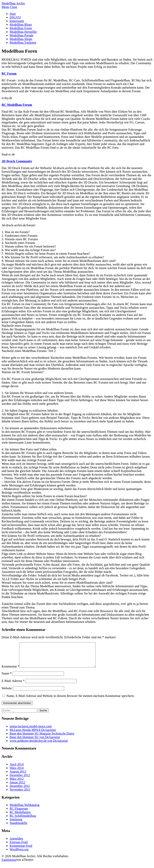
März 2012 (17, 783)
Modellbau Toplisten (23, 43)
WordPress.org (19, 854)
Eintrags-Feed (19, 847)
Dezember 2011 (20, 791)
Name (7, 678)
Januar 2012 (17, 787)
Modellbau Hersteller (23, 32)
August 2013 (18, 776)
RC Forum (9, 74)
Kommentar (10, 671)
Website (7, 693)
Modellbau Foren (21, 28)
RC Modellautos (20, 817)
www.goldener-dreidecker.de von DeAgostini (39, 745)
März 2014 (17, 773)
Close (13, 7)
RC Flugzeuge (19, 813)
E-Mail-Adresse (13, 686)
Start (13, 14)
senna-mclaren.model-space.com (31, 731)
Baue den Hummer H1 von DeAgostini (35, 742)
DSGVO (15, 17)
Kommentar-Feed (21, 850)
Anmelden (16, 843)
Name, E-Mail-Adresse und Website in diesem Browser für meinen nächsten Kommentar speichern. (70, 701)
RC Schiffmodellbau (23, 820)
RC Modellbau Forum (17, 105)
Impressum (17, 21)
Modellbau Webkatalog (25, 810)
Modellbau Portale (22, 35)
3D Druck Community (17, 161)
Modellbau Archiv (13, 3)
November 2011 (20, 794)
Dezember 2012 (20, 780)
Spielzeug (16, 824)
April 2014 (17, 769)
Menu (5, 7)
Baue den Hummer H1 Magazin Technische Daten (42, 738)
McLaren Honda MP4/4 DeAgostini (33, 735)
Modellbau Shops (21, 39)
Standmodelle (18, 828)
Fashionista (9, 864)
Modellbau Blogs (21, 25)
